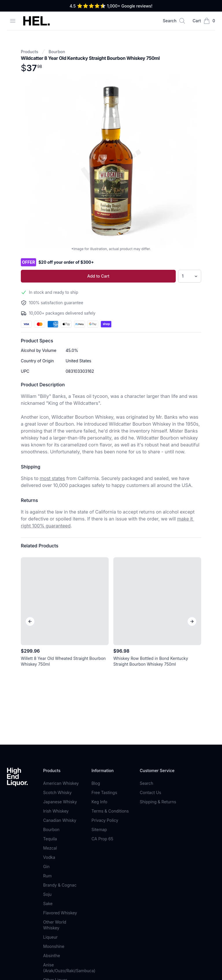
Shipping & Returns (158, 682)
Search (147, 663)
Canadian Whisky (60, 700)
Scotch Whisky (57, 672)
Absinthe (51, 836)
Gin (46, 746)
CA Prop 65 (102, 719)
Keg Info (99, 682)
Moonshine (54, 826)
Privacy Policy (105, 700)
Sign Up (159, 900)
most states (52, 478)
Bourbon (57, 52)
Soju (47, 774)
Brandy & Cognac (60, 765)
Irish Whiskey (56, 691)
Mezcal (50, 728)
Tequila (50, 719)
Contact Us (151, 672)
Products (29, 52)
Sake (48, 784)
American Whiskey (61, 663)
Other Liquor (55, 860)
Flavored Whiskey (60, 793)
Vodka (49, 737)
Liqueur (50, 817)
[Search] (174, 21)
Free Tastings (104, 672)
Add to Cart (98, 276)
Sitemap (99, 709)
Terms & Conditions (110, 691)
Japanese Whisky (60, 682)
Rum (47, 756)
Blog (96, 663)
